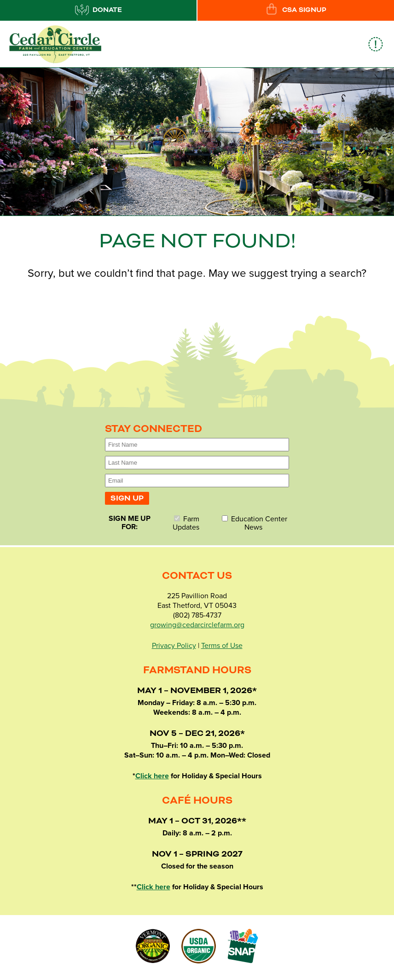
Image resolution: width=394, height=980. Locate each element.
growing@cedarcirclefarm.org (197, 625)
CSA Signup (295, 10)
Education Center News (255, 523)
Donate (98, 10)
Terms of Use (222, 646)
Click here (152, 776)
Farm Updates (186, 523)
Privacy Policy (174, 646)
